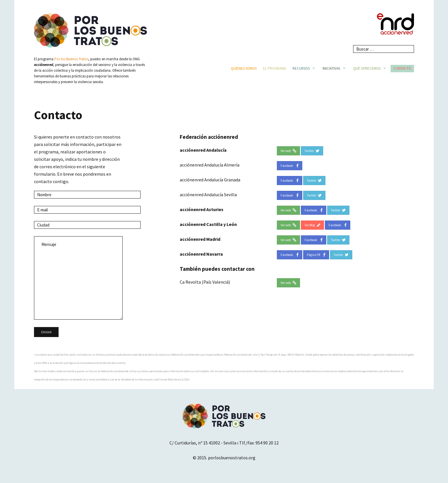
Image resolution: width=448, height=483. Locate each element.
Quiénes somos (244, 68)
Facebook (290, 166)
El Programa (275, 68)
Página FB (316, 255)
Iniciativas (331, 68)
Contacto (402, 68)
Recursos (301, 68)
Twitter (312, 151)
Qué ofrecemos (367, 68)
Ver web (288, 151)
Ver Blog (312, 225)
